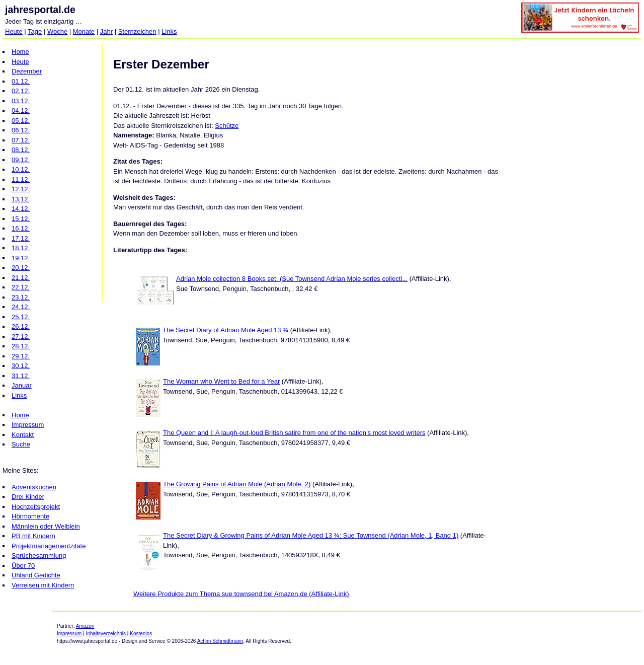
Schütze (227, 126)
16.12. (21, 228)
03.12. (21, 101)
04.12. (21, 110)
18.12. (21, 248)
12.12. (21, 189)
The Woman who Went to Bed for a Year (221, 381)
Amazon (85, 626)
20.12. (21, 268)
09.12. (21, 160)
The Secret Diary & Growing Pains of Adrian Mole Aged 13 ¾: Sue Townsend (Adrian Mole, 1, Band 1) (311, 535)
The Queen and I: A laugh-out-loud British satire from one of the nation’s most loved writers (294, 433)
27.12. (21, 337)
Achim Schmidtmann (220, 641)
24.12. (21, 307)
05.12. (21, 121)
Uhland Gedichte (36, 575)
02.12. (21, 91)
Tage (35, 31)
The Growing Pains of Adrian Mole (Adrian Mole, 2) (237, 484)
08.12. (21, 150)
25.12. (21, 317)
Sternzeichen (137, 31)
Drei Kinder (28, 497)
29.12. (21, 356)
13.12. (21, 199)
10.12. (21, 169)
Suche (21, 444)
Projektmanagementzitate (49, 546)
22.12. (21, 287)
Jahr (106, 31)
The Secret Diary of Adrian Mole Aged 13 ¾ (225, 330)
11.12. (21, 179)
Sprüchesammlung (39, 556)
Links (169, 31)
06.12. (21, 130)
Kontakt (23, 435)
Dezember (27, 71)
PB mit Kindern (33, 536)
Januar (22, 385)
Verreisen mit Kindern (43, 585)
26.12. (21, 326)
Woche (57, 31)
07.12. (21, 140)
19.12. (21, 258)
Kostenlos (141, 634)
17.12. (21, 238)
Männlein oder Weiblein (46, 526)
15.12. (21, 219)
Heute (14, 31)
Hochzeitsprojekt (36, 507)
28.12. (21, 346)
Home (20, 52)
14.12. (21, 209)
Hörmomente (30, 516)
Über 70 (23, 566)
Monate (84, 31)
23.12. (21, 297)
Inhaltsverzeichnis (106, 634)
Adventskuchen (34, 487)
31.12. (21, 376)
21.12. (21, 278)
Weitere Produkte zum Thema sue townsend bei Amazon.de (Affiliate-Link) (241, 594)
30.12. (21, 366)
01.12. (21, 81)
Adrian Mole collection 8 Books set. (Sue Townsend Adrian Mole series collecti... (292, 279)
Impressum (28, 425)
